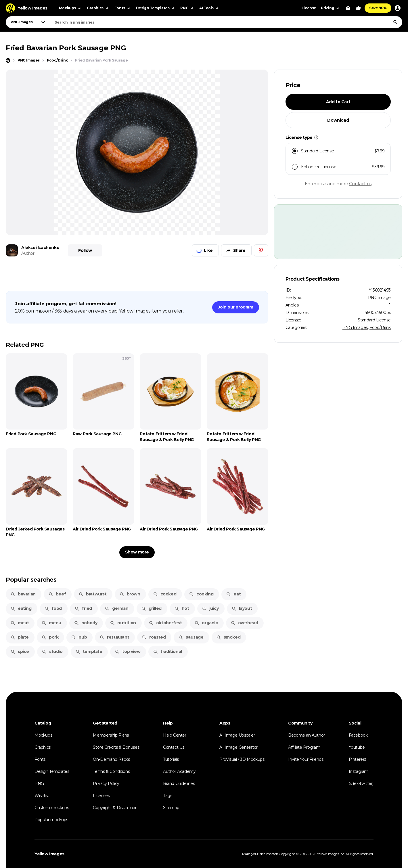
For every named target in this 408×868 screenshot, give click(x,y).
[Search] (395, 22)
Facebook (358, 735)
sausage (191, 637)
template (89, 652)
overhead (244, 623)
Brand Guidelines (179, 783)
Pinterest (358, 759)
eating (21, 608)
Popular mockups (51, 820)
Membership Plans (111, 735)
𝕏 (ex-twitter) (361, 783)
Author (28, 253)
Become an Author (307, 735)
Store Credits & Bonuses (116, 747)
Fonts (40, 759)
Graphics (43, 747)
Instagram (359, 771)
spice (20, 652)
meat (20, 623)
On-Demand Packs (111, 759)
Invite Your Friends (306, 759)
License (309, 8)
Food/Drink (380, 327)
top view (128, 652)
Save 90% (378, 8)
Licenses (101, 796)
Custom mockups (52, 808)
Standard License (374, 320)
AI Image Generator (239, 747)
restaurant (114, 637)
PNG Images (355, 327)
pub (79, 637)
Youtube (357, 747)
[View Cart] (348, 8)
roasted (154, 637)
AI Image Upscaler (237, 735)
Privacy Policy (106, 783)
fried (83, 608)
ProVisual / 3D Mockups (242, 759)
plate (20, 637)
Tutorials (171, 759)
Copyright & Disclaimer (115, 808)
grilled (151, 608)
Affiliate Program (304, 747)
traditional (167, 652)
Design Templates (52, 771)
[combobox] (226, 22)
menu (51, 623)
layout (242, 608)
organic (206, 623)
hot (182, 608)
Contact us (360, 184)
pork (50, 637)
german (117, 608)
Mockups (43, 735)
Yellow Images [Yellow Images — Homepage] (49, 854)
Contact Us (174, 747)
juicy (210, 608)
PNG (39, 783)
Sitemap (171, 808)
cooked (165, 594)
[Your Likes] (358, 8)
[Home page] (8, 60)
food (53, 608)
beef (57, 594)
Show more (137, 552)
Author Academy (179, 771)
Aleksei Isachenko (40, 248)
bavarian (23, 594)
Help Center (175, 735)
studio (52, 652)
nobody (86, 623)
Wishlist (42, 796)
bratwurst (92, 594)
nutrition (123, 623)
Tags (167, 796)
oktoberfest (165, 623)
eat (233, 594)
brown (130, 594)
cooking (201, 594)
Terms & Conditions (111, 771)
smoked (228, 637)
